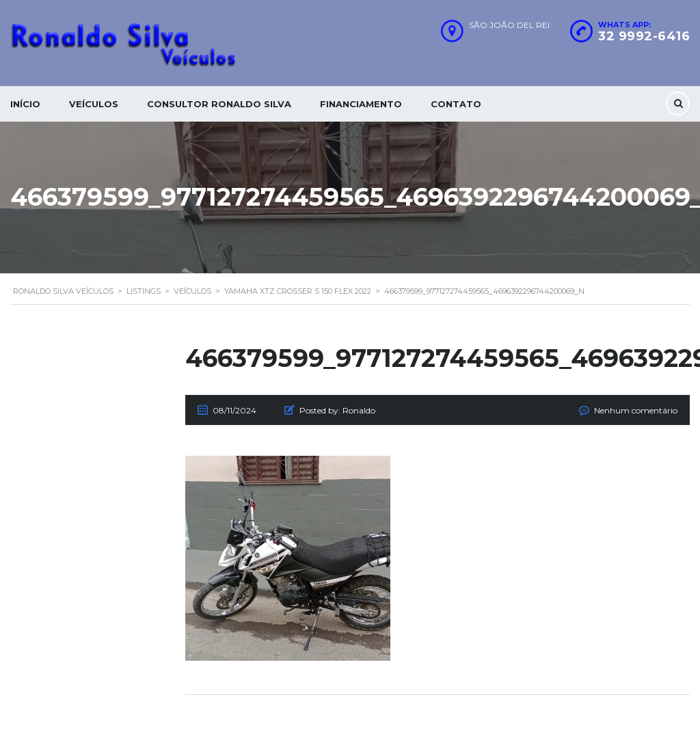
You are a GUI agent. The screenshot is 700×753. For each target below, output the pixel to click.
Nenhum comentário (636, 410)
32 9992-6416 (644, 36)
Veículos (94, 104)
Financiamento (361, 104)
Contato (456, 104)
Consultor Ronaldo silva (219, 104)
